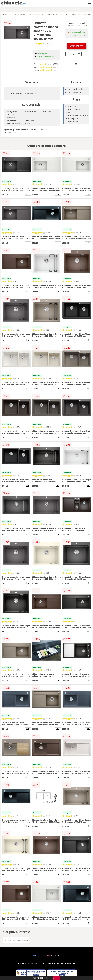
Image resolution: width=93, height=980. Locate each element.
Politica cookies (68, 963)
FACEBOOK (39, 956)
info (28, 194)
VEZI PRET (76, 46)
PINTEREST (53, 956)
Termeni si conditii (25, 963)
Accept (56, 978)
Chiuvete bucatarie (18, 15)
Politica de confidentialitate (47, 963)
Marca (5, 15)
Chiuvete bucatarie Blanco (57, 15)
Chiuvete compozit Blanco (81, 15)
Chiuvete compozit (36, 15)
